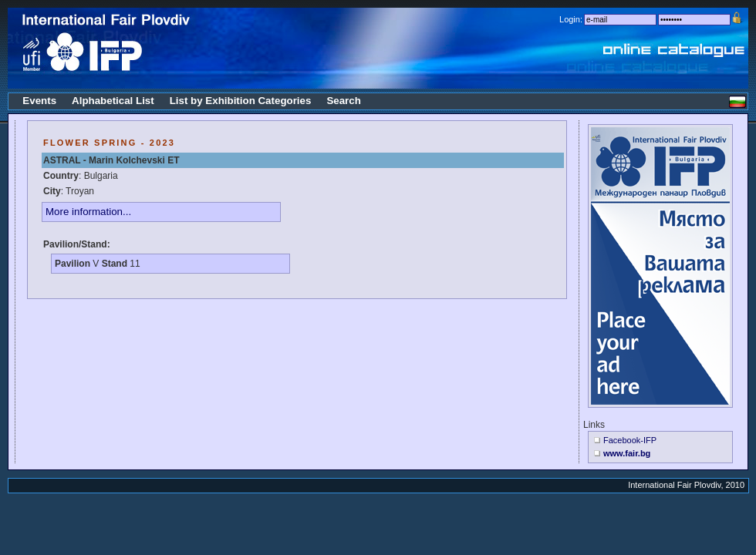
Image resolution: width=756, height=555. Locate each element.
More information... (88, 212)
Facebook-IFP (630, 440)
